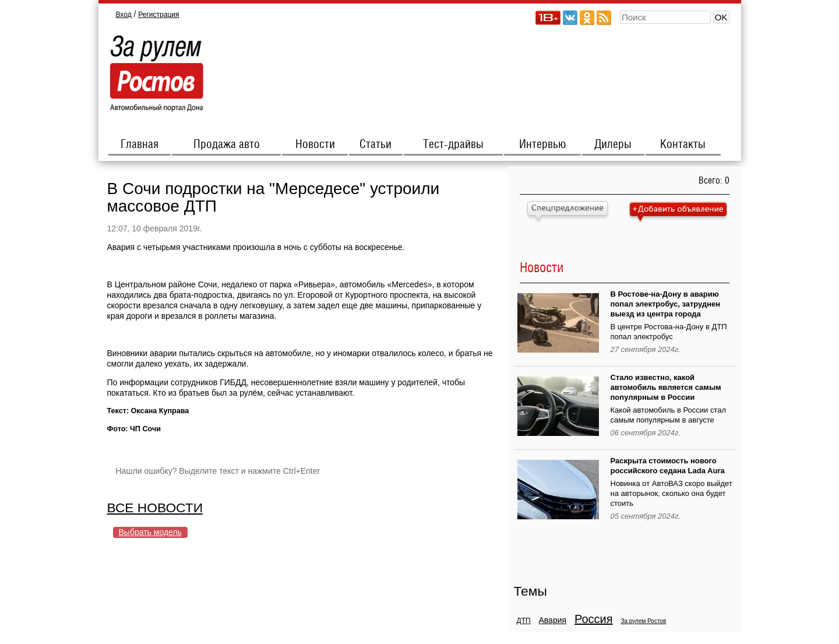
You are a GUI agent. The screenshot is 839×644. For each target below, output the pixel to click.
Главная (140, 145)
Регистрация (158, 15)
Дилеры (613, 145)
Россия (594, 619)
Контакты (683, 145)
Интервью (542, 145)
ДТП (524, 621)
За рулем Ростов (643, 621)
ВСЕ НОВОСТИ (155, 508)
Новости (315, 145)
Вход (124, 15)
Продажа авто (227, 145)
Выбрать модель (150, 532)
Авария (552, 620)
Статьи (376, 145)
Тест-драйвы (453, 145)
